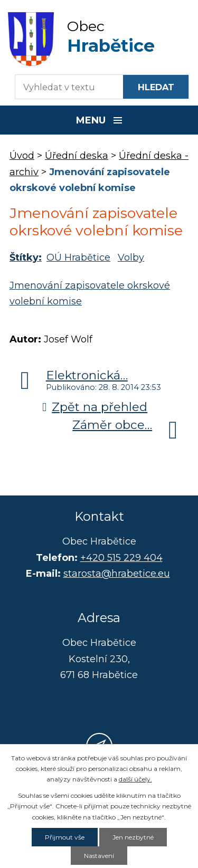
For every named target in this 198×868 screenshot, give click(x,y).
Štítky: (26, 257)
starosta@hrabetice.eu (117, 574)
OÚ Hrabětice (78, 257)
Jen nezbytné (133, 837)
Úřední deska (77, 156)
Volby (131, 257)
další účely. (135, 779)
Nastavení (99, 856)
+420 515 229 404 (121, 558)
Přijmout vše (65, 837)
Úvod (22, 156)
